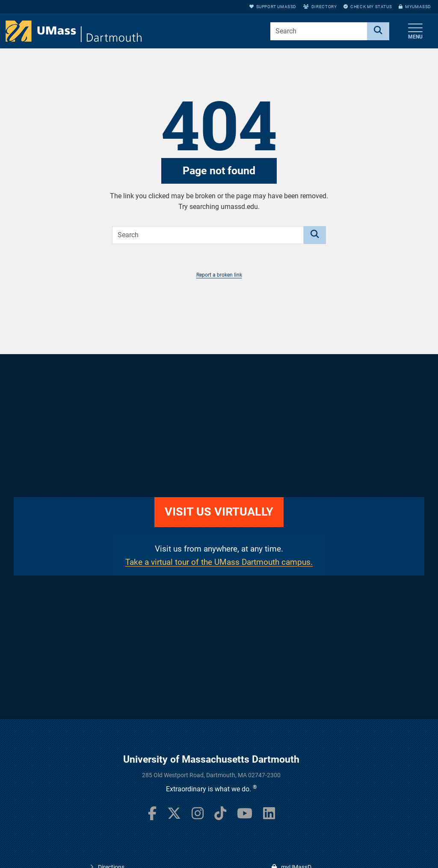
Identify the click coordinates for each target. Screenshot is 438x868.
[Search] (378, 31)
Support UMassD (273, 7)
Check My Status (368, 7)
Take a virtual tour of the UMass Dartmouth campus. (219, 562)
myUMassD (415, 7)
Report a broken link (219, 275)
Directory (320, 7)
